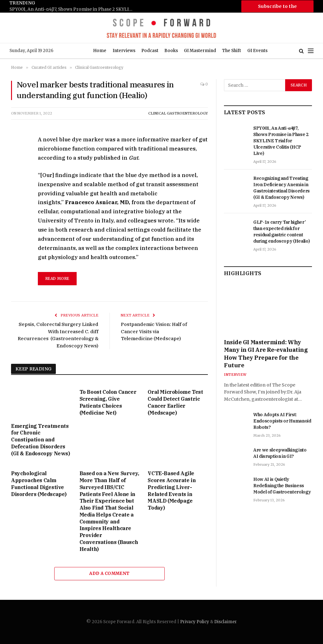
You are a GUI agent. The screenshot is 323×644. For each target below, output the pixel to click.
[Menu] (311, 51)
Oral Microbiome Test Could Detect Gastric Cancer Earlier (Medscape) (175, 402)
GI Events (257, 51)
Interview (235, 375)
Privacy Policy (195, 622)
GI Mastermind (200, 51)
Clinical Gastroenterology (178, 113)
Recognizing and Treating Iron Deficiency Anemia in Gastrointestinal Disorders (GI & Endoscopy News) (282, 188)
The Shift (232, 51)
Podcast (150, 51)
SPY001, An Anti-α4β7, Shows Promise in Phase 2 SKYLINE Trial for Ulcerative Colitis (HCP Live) (73, 9)
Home (100, 51)
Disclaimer (226, 622)
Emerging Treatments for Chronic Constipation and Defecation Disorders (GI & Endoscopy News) (41, 440)
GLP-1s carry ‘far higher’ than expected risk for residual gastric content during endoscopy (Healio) (282, 232)
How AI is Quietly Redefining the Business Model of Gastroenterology (282, 486)
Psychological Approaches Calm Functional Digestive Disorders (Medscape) (39, 484)
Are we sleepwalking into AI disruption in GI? (280, 453)
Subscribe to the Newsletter (278, 8)
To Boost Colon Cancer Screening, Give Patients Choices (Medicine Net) (108, 402)
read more (57, 278)
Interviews (124, 51)
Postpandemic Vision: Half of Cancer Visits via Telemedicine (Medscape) (154, 331)
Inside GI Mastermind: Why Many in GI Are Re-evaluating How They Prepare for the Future (266, 354)
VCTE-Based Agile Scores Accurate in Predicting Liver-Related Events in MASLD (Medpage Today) (172, 490)
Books (171, 51)
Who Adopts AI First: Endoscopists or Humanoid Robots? (282, 421)
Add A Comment (109, 573)
